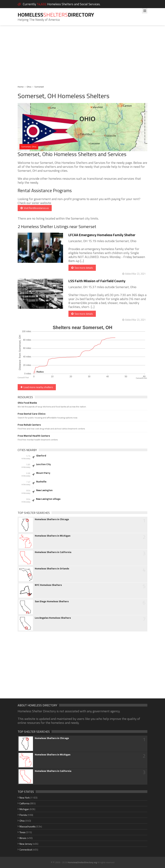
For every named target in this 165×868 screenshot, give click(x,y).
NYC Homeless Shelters (48, 585)
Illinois (23, 838)
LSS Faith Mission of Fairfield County (97, 281)
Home (21, 87)
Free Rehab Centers (29, 425)
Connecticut (26, 850)
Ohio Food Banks (27, 403)
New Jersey (26, 844)
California (24, 803)
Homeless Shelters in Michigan (53, 536)
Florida (23, 815)
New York (25, 798)
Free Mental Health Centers (34, 436)
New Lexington (44, 490)
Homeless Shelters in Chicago (52, 519)
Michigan (24, 809)
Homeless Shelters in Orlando (52, 569)
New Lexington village (48, 499)
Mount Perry (43, 473)
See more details (82, 268)
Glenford (41, 456)
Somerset (39, 87)
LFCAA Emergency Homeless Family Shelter (102, 235)
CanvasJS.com (141, 378)
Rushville (41, 482)
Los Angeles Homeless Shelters (53, 618)
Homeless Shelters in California (53, 552)
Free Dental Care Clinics (32, 414)
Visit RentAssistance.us (35, 208)
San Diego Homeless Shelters (52, 601)
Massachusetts (28, 826)
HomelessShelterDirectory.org (82, 862)
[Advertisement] (82, 58)
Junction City (44, 464)
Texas (23, 832)
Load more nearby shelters (37, 387)
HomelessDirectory (56, 15)
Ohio (29, 87)
